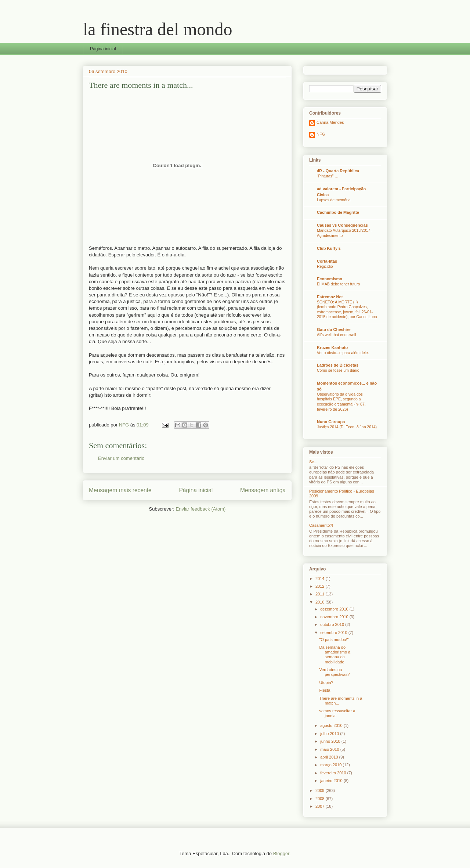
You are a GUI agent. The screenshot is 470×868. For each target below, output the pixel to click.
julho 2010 (330, 734)
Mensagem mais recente (120, 490)
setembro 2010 (334, 633)
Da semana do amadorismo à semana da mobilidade (335, 655)
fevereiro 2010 (334, 773)
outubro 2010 (333, 624)
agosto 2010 (332, 725)
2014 (321, 579)
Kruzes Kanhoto (332, 347)
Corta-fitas (327, 261)
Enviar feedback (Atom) (201, 509)
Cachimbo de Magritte (338, 212)
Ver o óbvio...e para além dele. (343, 353)
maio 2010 (330, 749)
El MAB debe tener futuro (338, 284)
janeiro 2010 (332, 781)
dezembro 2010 (335, 609)
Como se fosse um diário (338, 370)
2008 (321, 799)
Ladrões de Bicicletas (338, 365)
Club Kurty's (329, 248)
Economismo (330, 279)
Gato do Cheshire (334, 329)
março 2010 (331, 765)
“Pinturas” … (328, 176)
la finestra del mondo (158, 29)
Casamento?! (321, 525)
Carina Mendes (330, 122)
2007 (321, 806)
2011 (321, 594)
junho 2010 (331, 741)
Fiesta (325, 690)
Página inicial (103, 49)
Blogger (281, 853)
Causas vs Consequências (342, 225)
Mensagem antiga (263, 490)
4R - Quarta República (338, 171)
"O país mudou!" (334, 640)
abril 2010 (330, 757)
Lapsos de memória (334, 200)
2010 (321, 602)
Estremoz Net (330, 297)
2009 (321, 790)
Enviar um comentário (121, 458)
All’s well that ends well (337, 335)
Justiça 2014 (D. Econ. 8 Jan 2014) (347, 427)
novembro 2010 (335, 617)
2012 (321, 586)
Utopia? (326, 682)
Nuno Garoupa (331, 422)
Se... (313, 462)
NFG (321, 134)
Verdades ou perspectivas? (334, 672)
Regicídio (325, 266)
